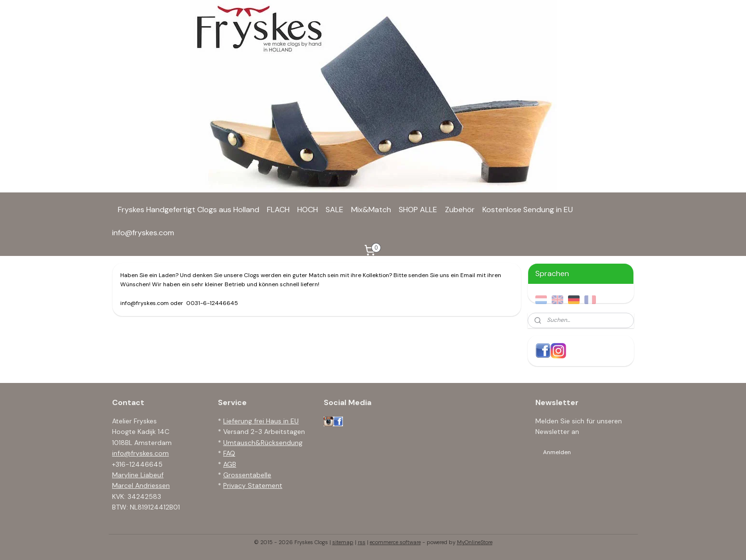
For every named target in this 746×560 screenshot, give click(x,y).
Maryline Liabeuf (138, 475)
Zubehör (460, 210)
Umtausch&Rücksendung (263, 443)
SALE (335, 210)
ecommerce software (395, 542)
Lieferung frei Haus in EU (261, 421)
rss (362, 542)
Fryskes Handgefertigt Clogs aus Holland (189, 210)
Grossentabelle (247, 475)
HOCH (308, 210)
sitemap (343, 542)
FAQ (229, 453)
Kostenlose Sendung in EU (528, 210)
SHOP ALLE (418, 210)
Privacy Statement (253, 485)
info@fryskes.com (143, 233)
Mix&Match (371, 210)
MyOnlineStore (475, 542)
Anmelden (557, 452)
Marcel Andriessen (141, 485)
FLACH (278, 210)
